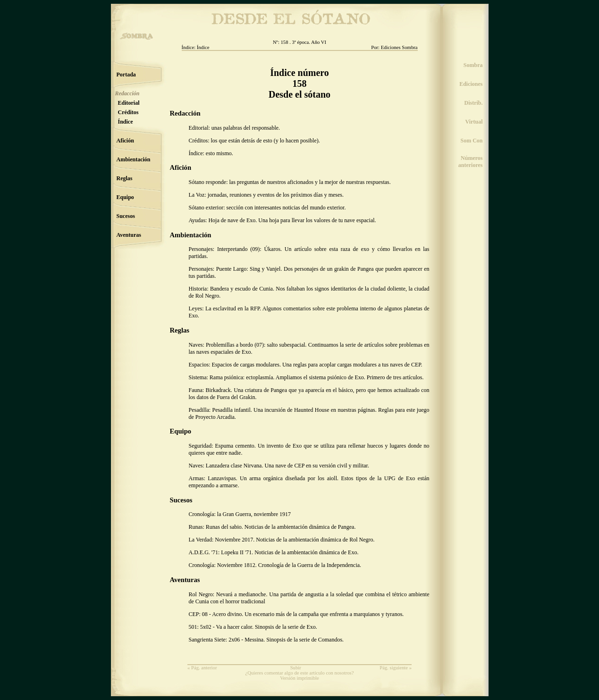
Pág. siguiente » (396, 668)
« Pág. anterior (202, 668)
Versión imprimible (299, 678)
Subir (296, 668)
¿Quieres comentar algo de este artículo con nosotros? (300, 673)
